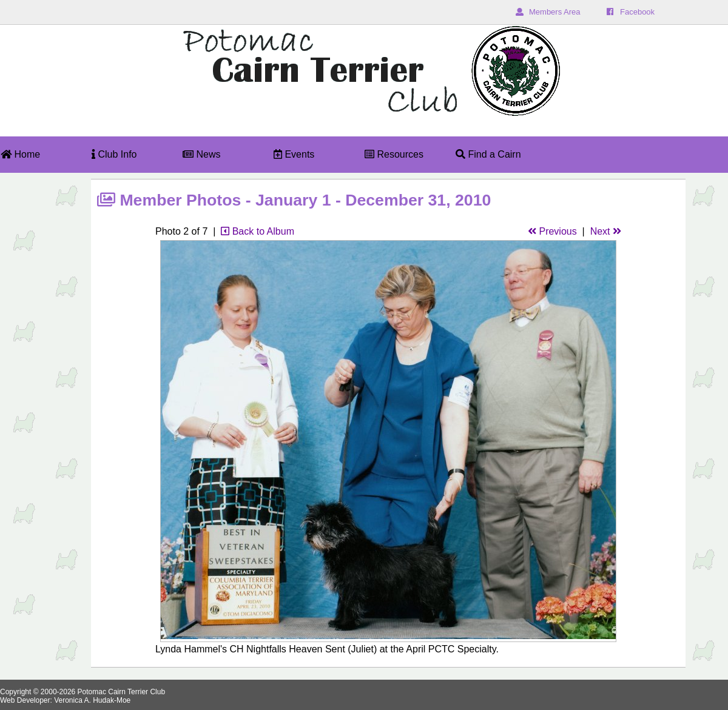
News (201, 154)
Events (294, 154)
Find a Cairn (488, 154)
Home (20, 154)
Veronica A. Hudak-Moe (92, 700)
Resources (394, 154)
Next (606, 231)
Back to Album (258, 231)
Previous (552, 231)
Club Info (114, 154)
